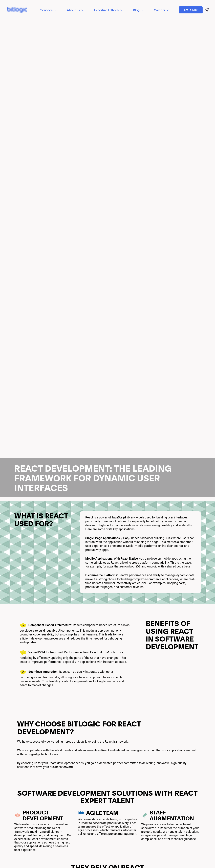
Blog (138, 10)
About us (75, 10)
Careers (162, 10)
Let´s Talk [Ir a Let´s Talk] (191, 10)
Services (49, 10)
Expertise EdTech (109, 10)
